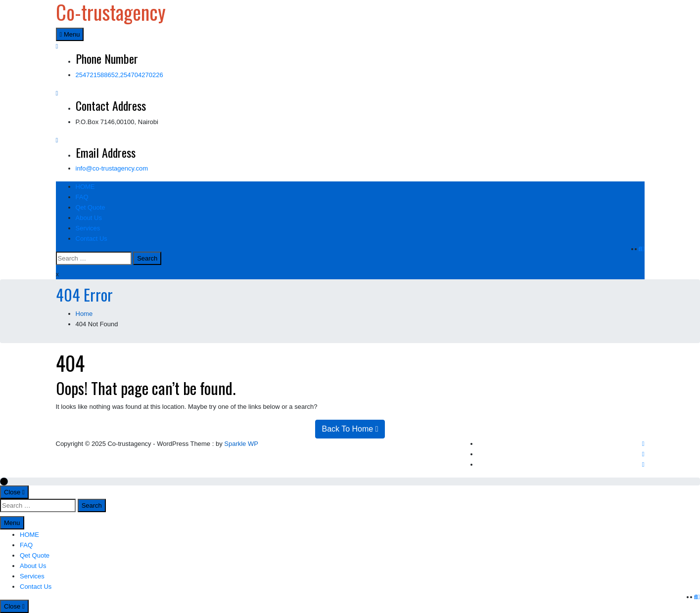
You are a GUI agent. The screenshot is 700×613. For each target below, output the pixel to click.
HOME (85, 187)
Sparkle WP (241, 444)
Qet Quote (91, 207)
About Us (89, 218)
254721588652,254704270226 (119, 75)
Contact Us (92, 239)
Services (88, 228)
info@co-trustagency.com (112, 168)
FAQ (82, 197)
